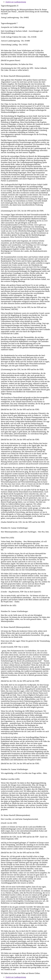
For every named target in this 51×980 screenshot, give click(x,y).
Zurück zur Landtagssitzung (16, 2)
